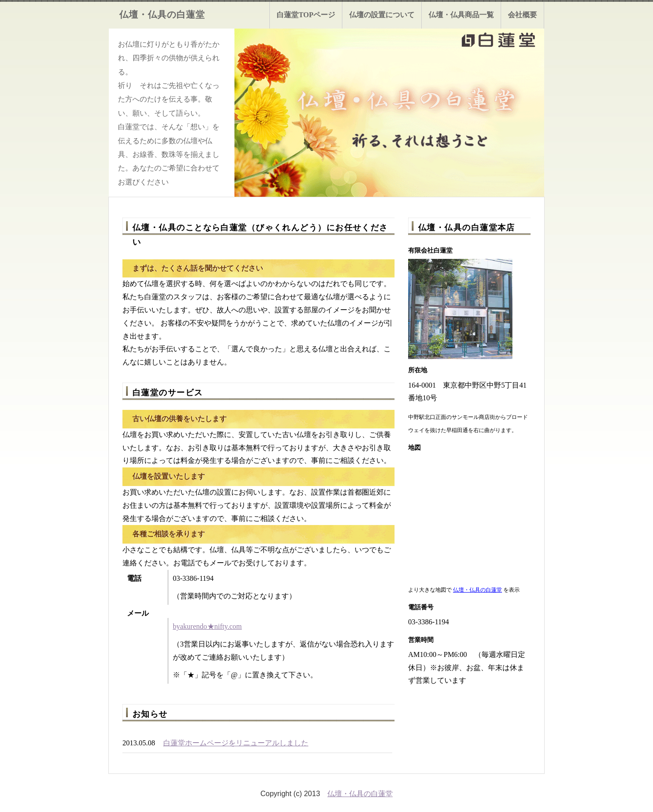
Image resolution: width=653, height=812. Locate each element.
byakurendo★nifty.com (207, 626)
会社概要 (522, 15)
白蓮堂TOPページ (306, 15)
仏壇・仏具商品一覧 (461, 15)
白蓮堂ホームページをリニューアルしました (236, 743)
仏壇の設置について (382, 15)
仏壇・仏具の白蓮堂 (478, 590)
